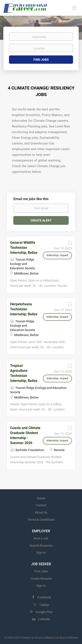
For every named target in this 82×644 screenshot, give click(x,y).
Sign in (41, 553)
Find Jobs (41, 60)
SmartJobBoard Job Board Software (56, 638)
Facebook (44, 597)
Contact (41, 505)
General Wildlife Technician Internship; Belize (24, 248)
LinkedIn (44, 619)
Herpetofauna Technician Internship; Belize (24, 309)
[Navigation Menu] (74, 8)
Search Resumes (41, 546)
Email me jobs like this (31, 199)
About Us (41, 512)
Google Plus (44, 612)
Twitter (44, 605)
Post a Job (41, 538)
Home (41, 498)
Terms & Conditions (41, 520)
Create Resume (41, 579)
